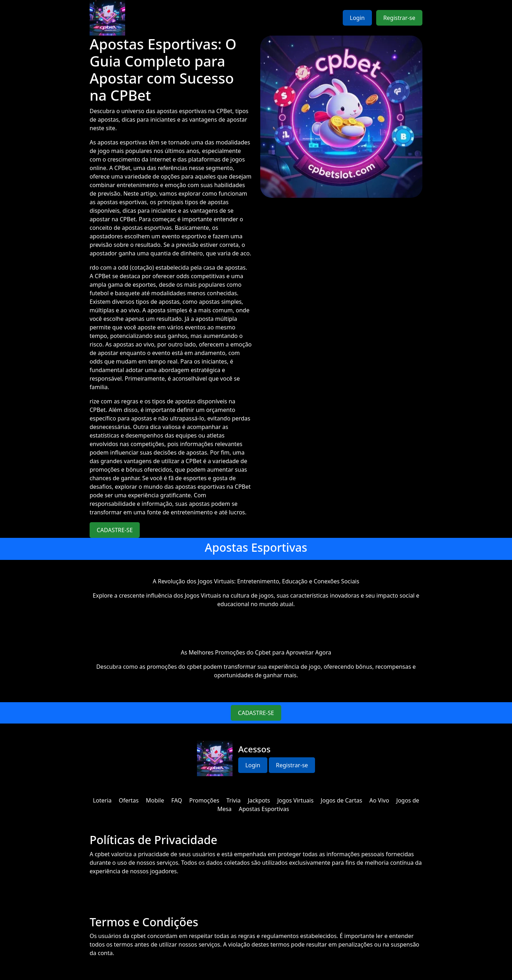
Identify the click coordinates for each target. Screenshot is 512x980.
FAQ (177, 800)
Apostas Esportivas (264, 809)
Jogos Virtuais (295, 800)
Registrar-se (399, 18)
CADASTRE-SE (115, 530)
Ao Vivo (379, 800)
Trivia (234, 800)
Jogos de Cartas (342, 800)
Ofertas (129, 800)
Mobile (155, 800)
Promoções (204, 800)
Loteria (102, 800)
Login (357, 18)
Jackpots (259, 800)
